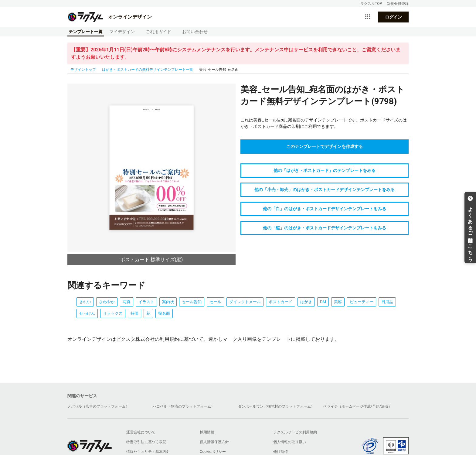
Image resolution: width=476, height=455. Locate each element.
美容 (338, 302)
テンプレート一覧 (86, 32)
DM (323, 302)
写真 (127, 302)
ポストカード (280, 302)
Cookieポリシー (213, 452)
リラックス (113, 313)
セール (215, 302)
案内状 (168, 302)
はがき (306, 302)
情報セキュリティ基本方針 (148, 452)
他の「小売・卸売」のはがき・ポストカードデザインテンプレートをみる (325, 190)
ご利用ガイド (158, 32)
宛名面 (164, 313)
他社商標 (280, 452)
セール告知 (192, 302)
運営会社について (141, 432)
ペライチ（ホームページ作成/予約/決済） (358, 406)
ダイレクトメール (245, 302)
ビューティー (362, 302)
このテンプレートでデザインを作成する (325, 146)
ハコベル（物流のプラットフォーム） (184, 406)
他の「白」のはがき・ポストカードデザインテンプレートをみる (325, 209)
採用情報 (207, 432)
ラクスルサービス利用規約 (295, 432)
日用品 (387, 302)
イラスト (146, 302)
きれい (85, 302)
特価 (134, 313)
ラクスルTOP (371, 4)
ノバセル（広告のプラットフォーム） (98, 406)
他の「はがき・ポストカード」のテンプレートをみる (325, 170)
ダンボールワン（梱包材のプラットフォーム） (276, 406)
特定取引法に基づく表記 (146, 442)
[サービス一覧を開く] (368, 17)
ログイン (393, 17)
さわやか (107, 302)
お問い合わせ (195, 32)
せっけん (87, 313)
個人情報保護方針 (214, 442)
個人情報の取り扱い (290, 442)
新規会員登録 (398, 4)
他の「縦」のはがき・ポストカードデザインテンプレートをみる (325, 228)
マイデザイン (122, 32)
